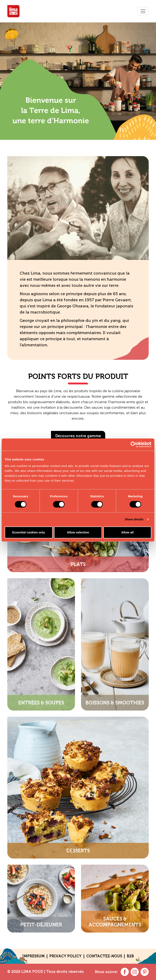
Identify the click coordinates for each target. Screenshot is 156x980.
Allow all (127, 532)
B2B (130, 956)
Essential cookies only (29, 532)
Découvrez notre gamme (78, 436)
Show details (134, 519)
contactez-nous (104, 956)
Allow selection (78, 532)
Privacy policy (66, 956)
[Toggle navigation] (143, 11)
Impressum (34, 956)
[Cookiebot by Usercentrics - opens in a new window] (134, 445)
